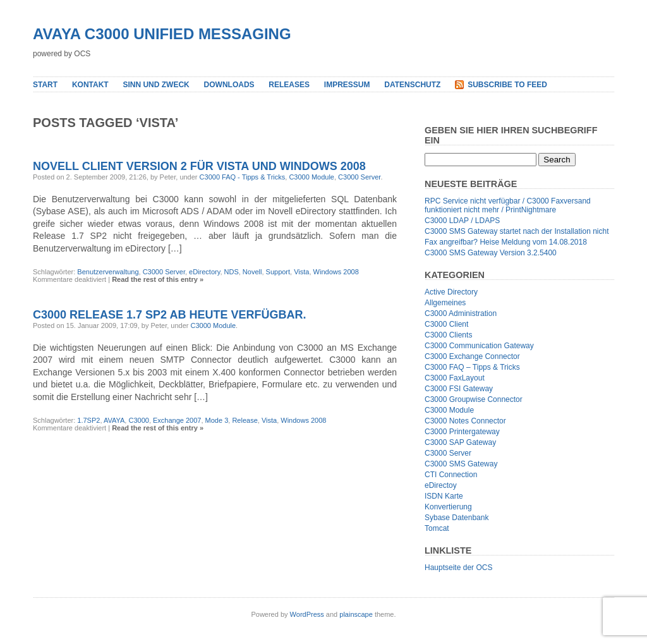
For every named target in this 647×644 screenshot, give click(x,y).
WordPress (307, 614)
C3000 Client (446, 324)
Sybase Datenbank (457, 518)
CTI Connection (451, 475)
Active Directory (451, 292)
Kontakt (90, 85)
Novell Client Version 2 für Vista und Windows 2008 (199, 166)
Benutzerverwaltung (108, 272)
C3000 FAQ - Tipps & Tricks (243, 177)
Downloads (229, 85)
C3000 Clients (448, 335)
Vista (301, 272)
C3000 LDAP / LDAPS (462, 221)
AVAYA (114, 420)
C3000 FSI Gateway (459, 389)
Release (245, 420)
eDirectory (204, 272)
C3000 (138, 420)
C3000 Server (359, 177)
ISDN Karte (444, 496)
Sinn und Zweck (156, 85)
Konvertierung (448, 507)
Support (278, 272)
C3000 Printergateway (462, 432)
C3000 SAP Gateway (460, 442)
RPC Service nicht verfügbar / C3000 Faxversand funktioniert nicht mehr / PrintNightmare (508, 205)
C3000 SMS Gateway (461, 464)
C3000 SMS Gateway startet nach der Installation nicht (517, 231)
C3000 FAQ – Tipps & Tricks (472, 367)
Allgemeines (445, 303)
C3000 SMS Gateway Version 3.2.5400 (491, 253)
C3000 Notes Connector (465, 421)
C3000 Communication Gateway (479, 346)
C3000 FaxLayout (455, 378)
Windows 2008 (336, 272)
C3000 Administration (461, 313)
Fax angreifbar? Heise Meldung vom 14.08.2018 (506, 242)
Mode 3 (217, 420)
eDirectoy (441, 485)
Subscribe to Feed (507, 85)
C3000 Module (311, 177)
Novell (252, 272)
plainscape (356, 614)
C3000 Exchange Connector (472, 356)
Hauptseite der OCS (458, 568)
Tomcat (437, 528)
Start (45, 85)
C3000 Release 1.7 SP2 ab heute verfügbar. (169, 315)
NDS (232, 272)
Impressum (347, 85)
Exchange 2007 (177, 420)
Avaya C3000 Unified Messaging (162, 34)
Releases (289, 85)
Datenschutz (412, 85)
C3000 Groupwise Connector (474, 399)
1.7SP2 (88, 420)
